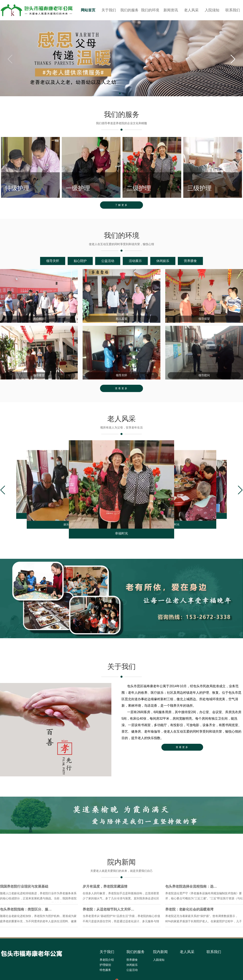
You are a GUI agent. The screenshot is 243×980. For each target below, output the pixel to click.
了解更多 (122, 211)
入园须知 (159, 969)
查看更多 (122, 397)
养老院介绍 (107, 969)
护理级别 (105, 974)
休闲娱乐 (163, 267)
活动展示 (135, 267)
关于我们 (109, 10)
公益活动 (108, 267)
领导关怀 (53, 267)
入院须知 (212, 10)
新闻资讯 (171, 10)
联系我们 (233, 10)
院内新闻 (160, 961)
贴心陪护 (80, 267)
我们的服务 (129, 10)
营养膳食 (190, 267)
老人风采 (191, 10)
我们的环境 (150, 10)
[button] (233, 59)
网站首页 (88, 10)
